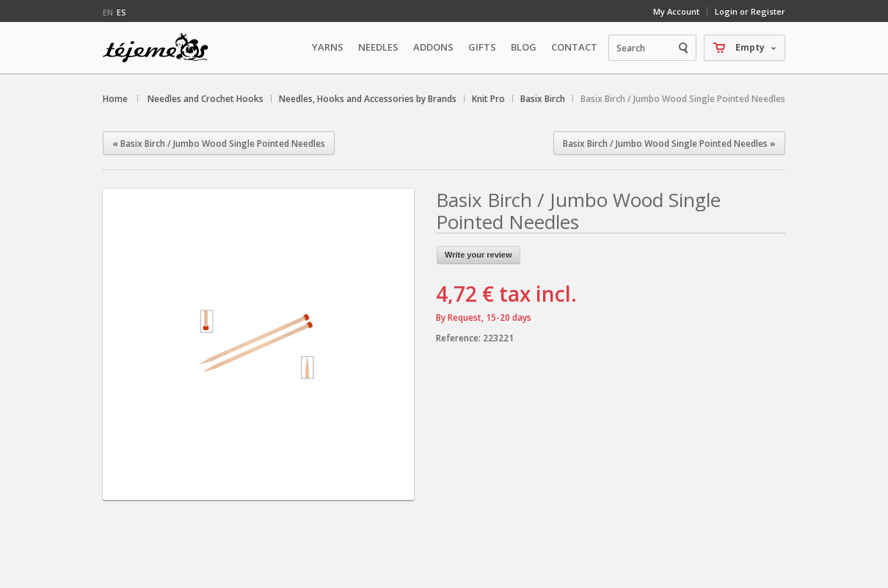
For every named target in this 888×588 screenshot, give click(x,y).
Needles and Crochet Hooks (205, 99)
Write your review (478, 255)
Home (115, 99)
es (121, 12)
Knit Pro (488, 99)
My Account (676, 11)
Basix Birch (543, 99)
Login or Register (750, 11)
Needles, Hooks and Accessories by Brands (368, 99)
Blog (524, 47)
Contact (574, 47)
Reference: (459, 338)
